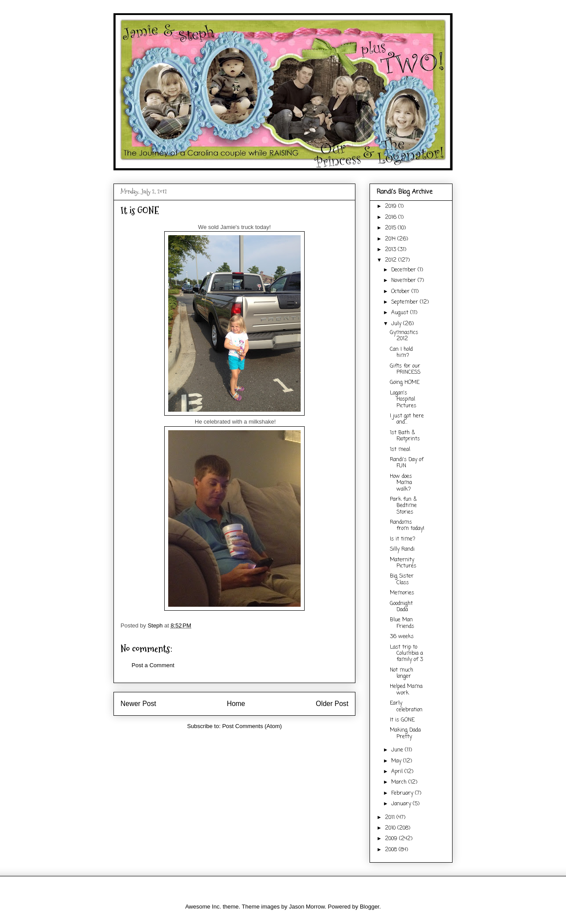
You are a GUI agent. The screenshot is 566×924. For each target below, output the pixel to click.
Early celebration (406, 706)
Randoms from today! (407, 526)
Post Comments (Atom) (252, 726)
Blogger (370, 907)
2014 (391, 239)
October (401, 292)
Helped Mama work (406, 690)
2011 (391, 818)
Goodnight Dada (401, 607)
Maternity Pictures (403, 563)
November (404, 281)
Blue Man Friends (402, 623)
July (397, 324)
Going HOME (405, 383)
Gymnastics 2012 (404, 336)
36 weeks (402, 637)
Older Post (332, 704)
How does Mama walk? (401, 483)
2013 (391, 250)
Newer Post (138, 704)
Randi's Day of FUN (407, 463)
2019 (392, 207)
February (403, 793)
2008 (392, 850)
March (400, 782)
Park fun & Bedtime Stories (403, 506)
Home (236, 704)
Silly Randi (402, 549)
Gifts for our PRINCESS (405, 369)
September (406, 302)
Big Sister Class (402, 579)
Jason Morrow (307, 907)
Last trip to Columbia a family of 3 (406, 654)
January (402, 804)
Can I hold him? (401, 353)
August (401, 313)
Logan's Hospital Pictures (403, 400)
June (398, 750)
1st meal (400, 450)
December (404, 270)
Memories (402, 593)
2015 (391, 228)
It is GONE (402, 720)
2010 (391, 828)
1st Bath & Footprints (405, 436)
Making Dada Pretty (405, 733)
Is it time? (403, 539)
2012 (392, 260)
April (398, 772)
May (397, 761)
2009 (392, 839)
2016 (392, 218)
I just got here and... (407, 419)
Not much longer (402, 673)
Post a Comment (153, 665)
